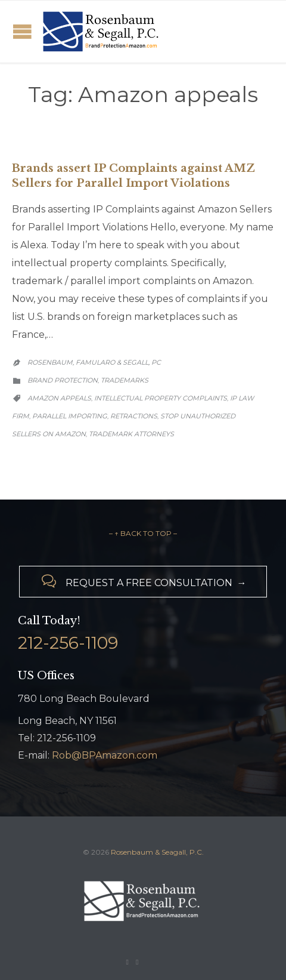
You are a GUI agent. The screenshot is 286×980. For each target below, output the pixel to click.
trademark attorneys (131, 434)
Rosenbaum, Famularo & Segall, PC (94, 362)
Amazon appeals (59, 398)
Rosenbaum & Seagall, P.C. (157, 852)
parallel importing (70, 416)
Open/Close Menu (22, 31)
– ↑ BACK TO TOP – (143, 533)
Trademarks (125, 380)
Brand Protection (63, 380)
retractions (134, 416)
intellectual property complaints (161, 398)
